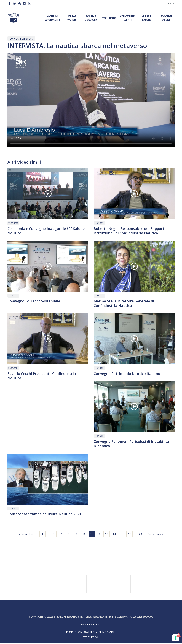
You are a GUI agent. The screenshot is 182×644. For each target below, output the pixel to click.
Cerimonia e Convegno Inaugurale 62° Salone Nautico (46, 231)
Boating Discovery (91, 18)
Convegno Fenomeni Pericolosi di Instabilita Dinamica (132, 444)
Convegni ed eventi (21, 38)
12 (99, 535)
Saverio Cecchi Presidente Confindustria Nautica (42, 376)
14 (114, 535)
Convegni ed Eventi (127, 18)
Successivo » (155, 535)
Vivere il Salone (147, 18)
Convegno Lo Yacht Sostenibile (34, 301)
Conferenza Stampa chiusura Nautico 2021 (45, 515)
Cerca (170, 3)
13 (107, 535)
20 (140, 535)
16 (130, 535)
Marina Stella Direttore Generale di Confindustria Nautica (124, 304)
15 (122, 535)
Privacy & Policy (91, 625)
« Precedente (27, 535)
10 (84, 535)
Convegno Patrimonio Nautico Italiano (127, 374)
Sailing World (72, 18)
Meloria (95, 638)
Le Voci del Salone (166, 18)
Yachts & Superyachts (52, 18)
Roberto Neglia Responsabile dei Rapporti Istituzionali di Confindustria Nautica (130, 231)
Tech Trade (109, 18)
